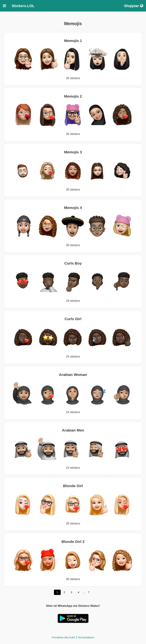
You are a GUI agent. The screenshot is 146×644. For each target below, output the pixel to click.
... (84, 592)
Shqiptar (134, 6)
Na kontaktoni (86, 637)
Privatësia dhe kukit (63, 637)
